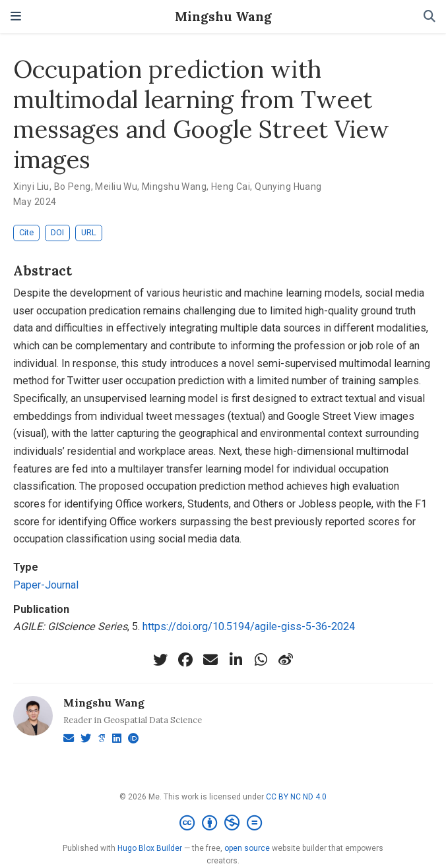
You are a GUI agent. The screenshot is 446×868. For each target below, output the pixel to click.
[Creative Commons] (223, 823)
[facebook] (185, 660)
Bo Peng (73, 187)
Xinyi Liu (31, 187)
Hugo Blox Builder (150, 848)
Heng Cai (231, 187)
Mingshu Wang (223, 16)
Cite (26, 232)
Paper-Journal (46, 585)
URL (89, 232)
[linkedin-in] (236, 660)
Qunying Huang (288, 187)
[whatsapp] (261, 660)
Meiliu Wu (116, 187)
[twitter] (160, 660)
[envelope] (210, 660)
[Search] (430, 17)
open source (247, 848)
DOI (57, 232)
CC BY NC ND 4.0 (296, 797)
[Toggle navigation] (16, 16)
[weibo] (286, 660)
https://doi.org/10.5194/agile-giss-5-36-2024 (249, 626)
